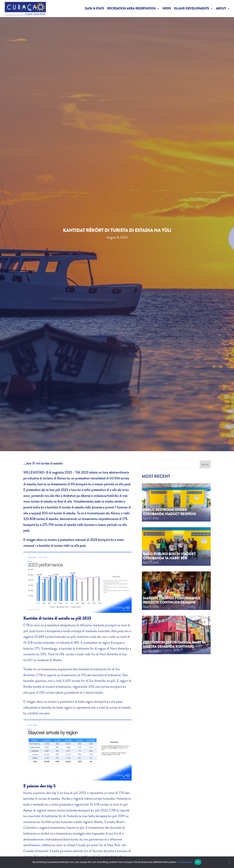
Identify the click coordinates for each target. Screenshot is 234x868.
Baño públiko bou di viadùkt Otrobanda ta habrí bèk (169, 556)
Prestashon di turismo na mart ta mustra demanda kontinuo (174, 645)
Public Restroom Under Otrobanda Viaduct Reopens (169, 512)
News (167, 8)
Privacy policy (185, 862)
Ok (198, 862)
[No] (229, 862)
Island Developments (191, 8)
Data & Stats (94, 8)
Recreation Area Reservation (131, 8)
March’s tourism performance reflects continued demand (172, 600)
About (221, 8)
